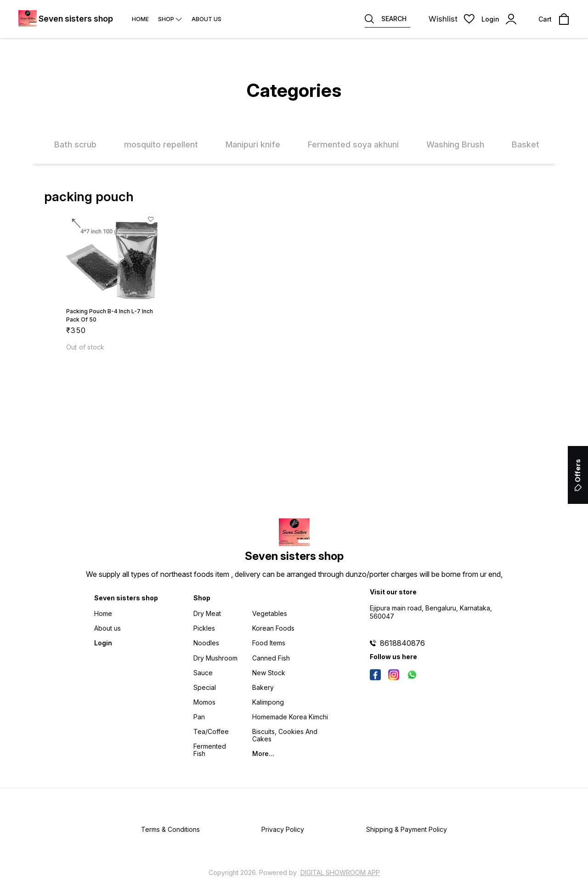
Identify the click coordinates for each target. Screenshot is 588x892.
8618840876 (402, 643)
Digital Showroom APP (340, 872)
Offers (578, 475)
